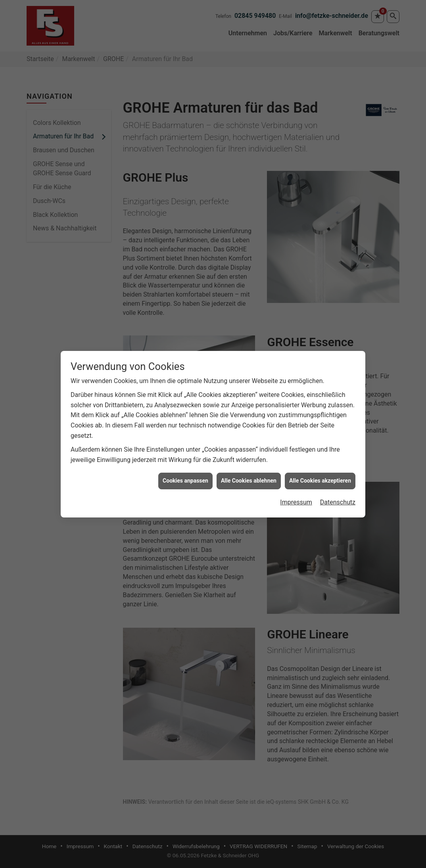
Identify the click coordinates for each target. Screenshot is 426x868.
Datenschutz (338, 474)
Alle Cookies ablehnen (249, 452)
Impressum (296, 474)
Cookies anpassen (185, 452)
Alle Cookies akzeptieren (320, 452)
